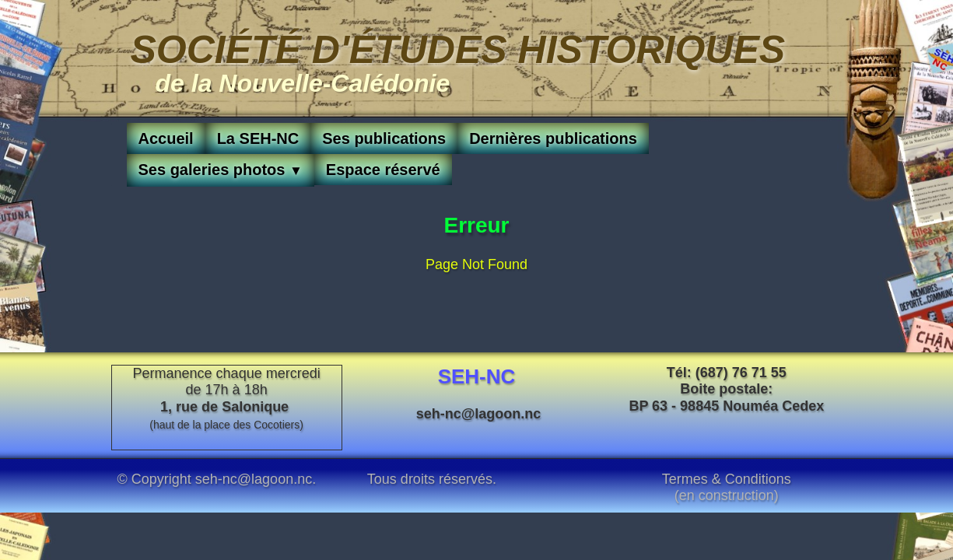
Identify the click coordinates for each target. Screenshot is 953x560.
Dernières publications (553, 138)
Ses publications (384, 138)
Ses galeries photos (221, 170)
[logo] (458, 60)
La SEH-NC (258, 138)
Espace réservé (383, 170)
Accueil (166, 138)
